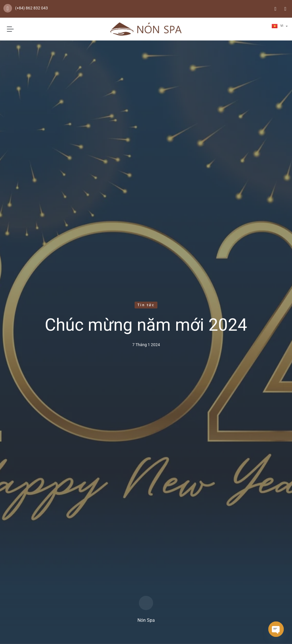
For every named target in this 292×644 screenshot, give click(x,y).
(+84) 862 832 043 (32, 8)
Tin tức (146, 305)
